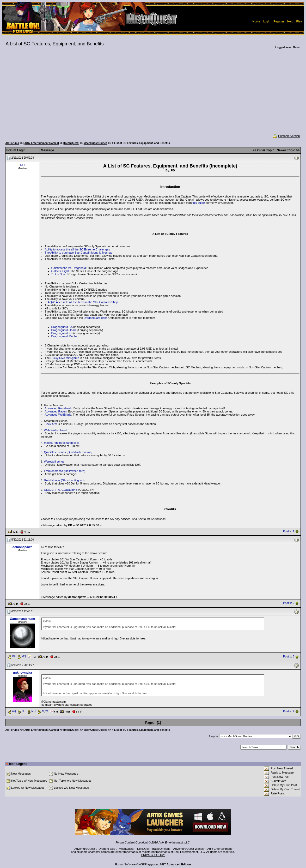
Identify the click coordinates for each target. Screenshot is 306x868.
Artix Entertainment (219, 849)
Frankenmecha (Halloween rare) (65, 471)
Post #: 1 (289, 531)
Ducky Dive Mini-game (65, 358)
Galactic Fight (60, 271)
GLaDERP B (70, 490)
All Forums (12, 143)
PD (23, 165)
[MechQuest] (71, 143)
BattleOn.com (161, 849)
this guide (198, 203)
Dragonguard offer (95, 318)
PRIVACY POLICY (153, 855)
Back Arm (51, 424)
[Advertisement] (153, 95)
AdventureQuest (85, 849)
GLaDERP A (52, 490)
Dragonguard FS (62, 333)
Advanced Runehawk (58, 408)
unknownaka (23, 673)
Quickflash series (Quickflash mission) (68, 452)
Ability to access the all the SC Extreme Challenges (77, 249)
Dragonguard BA (62, 327)
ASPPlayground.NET (153, 864)
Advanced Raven (56, 411)
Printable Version (286, 136)
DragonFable (107, 849)
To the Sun (58, 274)
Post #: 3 (289, 656)
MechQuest (126, 849)
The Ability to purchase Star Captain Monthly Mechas (79, 253)
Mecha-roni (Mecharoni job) (62, 443)
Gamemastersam (23, 619)
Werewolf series (54, 462)
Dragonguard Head (64, 330)
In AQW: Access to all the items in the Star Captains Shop (81, 302)
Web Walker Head (56, 430)
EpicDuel (143, 849)
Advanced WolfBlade (58, 415)
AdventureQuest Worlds (189, 849)
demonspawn (23, 547)
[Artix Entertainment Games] (41, 143)
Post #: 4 (289, 711)
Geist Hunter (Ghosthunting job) (64, 480)
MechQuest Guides (96, 143)
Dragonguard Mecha (64, 336)
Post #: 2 (289, 603)
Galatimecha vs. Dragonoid (69, 268)
